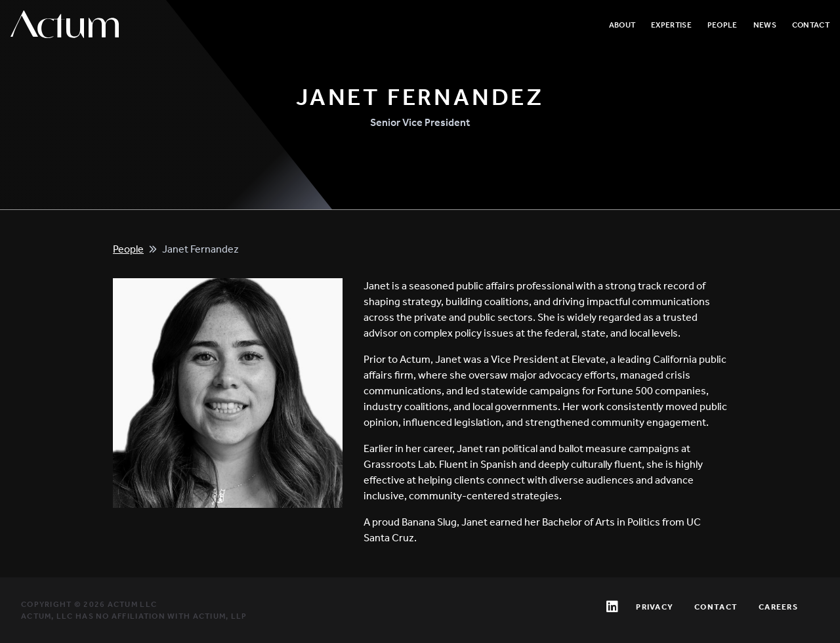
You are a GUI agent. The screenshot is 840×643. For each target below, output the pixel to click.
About (622, 25)
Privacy (655, 607)
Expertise (671, 25)
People (723, 25)
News (765, 25)
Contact (811, 25)
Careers (778, 607)
